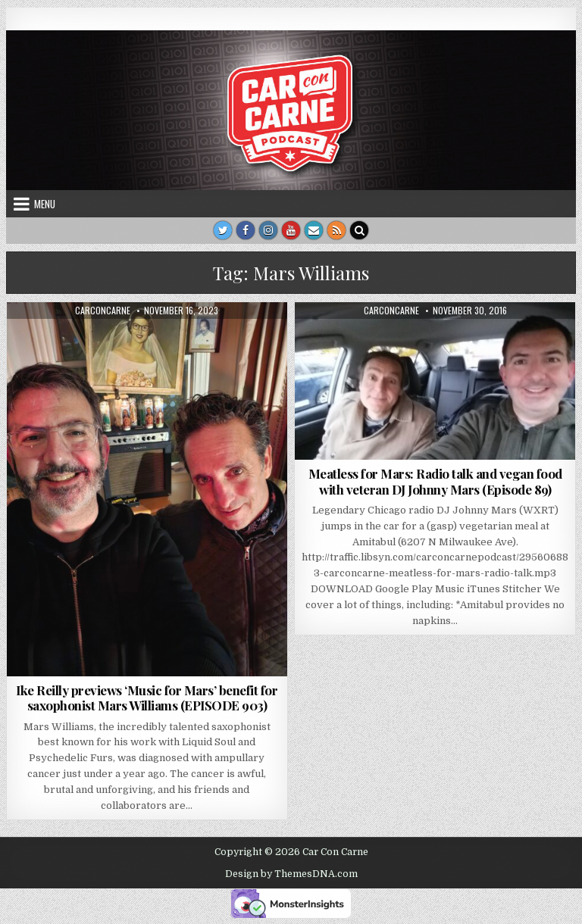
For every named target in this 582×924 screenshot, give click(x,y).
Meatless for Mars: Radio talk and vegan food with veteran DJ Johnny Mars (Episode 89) (435, 481)
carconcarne (103, 311)
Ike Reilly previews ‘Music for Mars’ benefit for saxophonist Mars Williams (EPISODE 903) (147, 698)
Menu (45, 204)
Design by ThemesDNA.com (291, 874)
